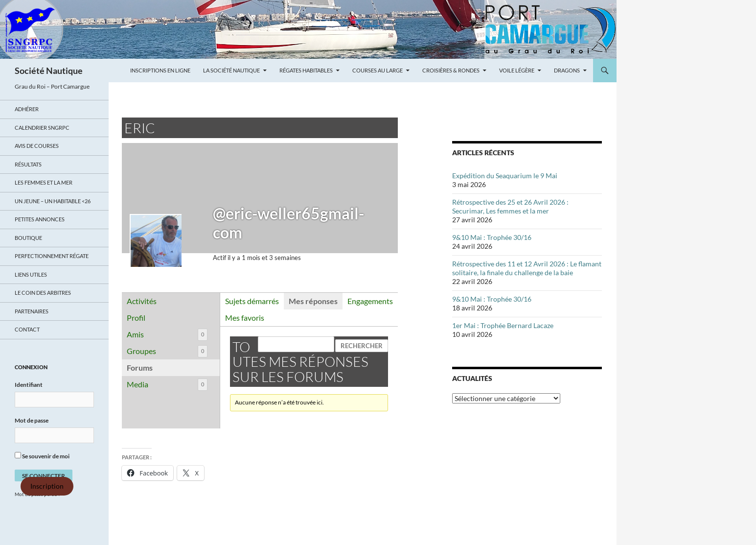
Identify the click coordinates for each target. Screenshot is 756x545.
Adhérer (27, 109)
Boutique (28, 238)
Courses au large (378, 70)
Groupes (167, 351)
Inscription (47, 486)
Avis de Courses (37, 146)
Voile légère (517, 70)
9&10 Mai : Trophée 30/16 (492, 237)
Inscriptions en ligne (160, 70)
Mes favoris (245, 318)
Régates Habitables (306, 70)
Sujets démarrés (252, 301)
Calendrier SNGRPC (42, 128)
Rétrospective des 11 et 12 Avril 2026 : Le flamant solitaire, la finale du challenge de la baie (527, 268)
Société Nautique (49, 71)
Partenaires (32, 311)
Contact (27, 329)
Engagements (370, 301)
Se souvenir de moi (42, 456)
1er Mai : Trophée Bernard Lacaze (503, 325)
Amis (167, 335)
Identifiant (29, 385)
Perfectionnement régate (52, 256)
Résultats (28, 164)
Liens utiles (31, 274)
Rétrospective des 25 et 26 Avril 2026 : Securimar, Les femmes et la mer (510, 206)
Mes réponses (313, 301)
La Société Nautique (231, 70)
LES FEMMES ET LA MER (44, 182)
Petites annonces (40, 219)
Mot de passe (32, 420)
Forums (140, 367)
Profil (136, 318)
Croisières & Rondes (451, 70)
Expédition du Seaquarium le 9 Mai (505, 176)
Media (167, 385)
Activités (142, 301)
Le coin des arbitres (43, 293)
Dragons (567, 70)
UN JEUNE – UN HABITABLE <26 (53, 201)
